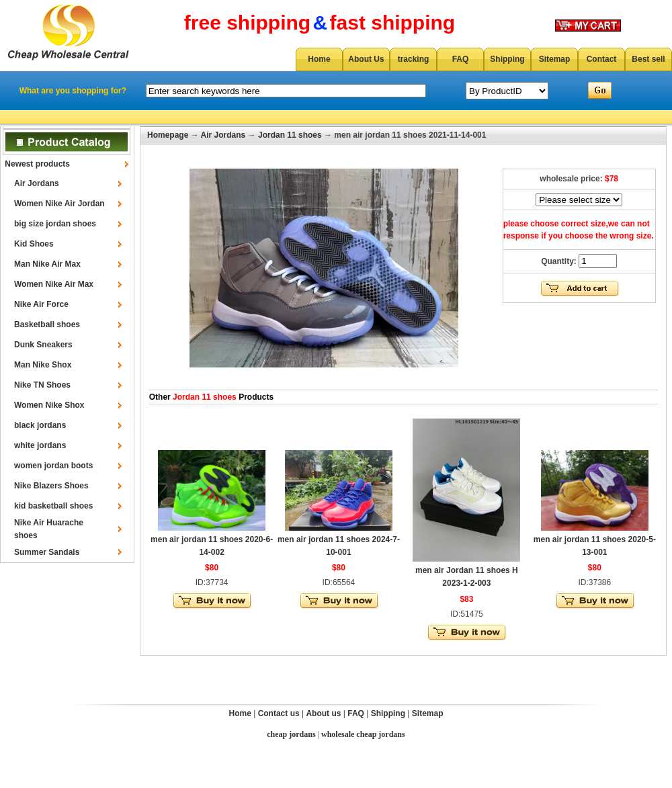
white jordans (40, 445)
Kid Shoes (34, 244)
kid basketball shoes (53, 506)
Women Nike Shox (49, 405)
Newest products (37, 164)
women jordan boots (53, 466)
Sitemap (555, 59)
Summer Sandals (47, 552)
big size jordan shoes (55, 224)
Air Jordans (37, 183)
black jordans (40, 425)
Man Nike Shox (43, 365)
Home (319, 59)
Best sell (648, 59)
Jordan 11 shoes (290, 135)
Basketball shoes (47, 324)
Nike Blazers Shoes (51, 486)
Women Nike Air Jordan (59, 204)
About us (323, 713)
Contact (602, 59)
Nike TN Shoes (42, 385)
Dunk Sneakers (43, 345)
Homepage (168, 135)
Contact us (279, 713)
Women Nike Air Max (54, 284)
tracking (414, 59)
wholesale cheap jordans (363, 734)
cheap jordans (291, 734)
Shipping (507, 59)
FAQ (461, 59)
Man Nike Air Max (47, 264)
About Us (366, 59)
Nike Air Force (41, 304)
